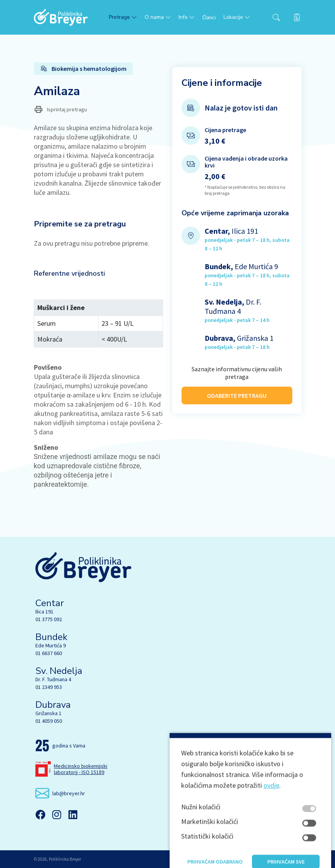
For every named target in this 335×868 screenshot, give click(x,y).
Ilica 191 (44, 612)
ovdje (271, 849)
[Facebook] (40, 814)
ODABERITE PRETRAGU (237, 391)
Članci (209, 17)
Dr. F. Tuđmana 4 (53, 679)
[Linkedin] (73, 814)
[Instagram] (57, 814)
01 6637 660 (49, 653)
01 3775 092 (49, 619)
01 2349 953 (49, 687)
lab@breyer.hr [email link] (69, 793)
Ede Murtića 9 (51, 645)
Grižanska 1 (48, 713)
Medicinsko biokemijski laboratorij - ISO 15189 (81, 769)
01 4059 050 (49, 721)
